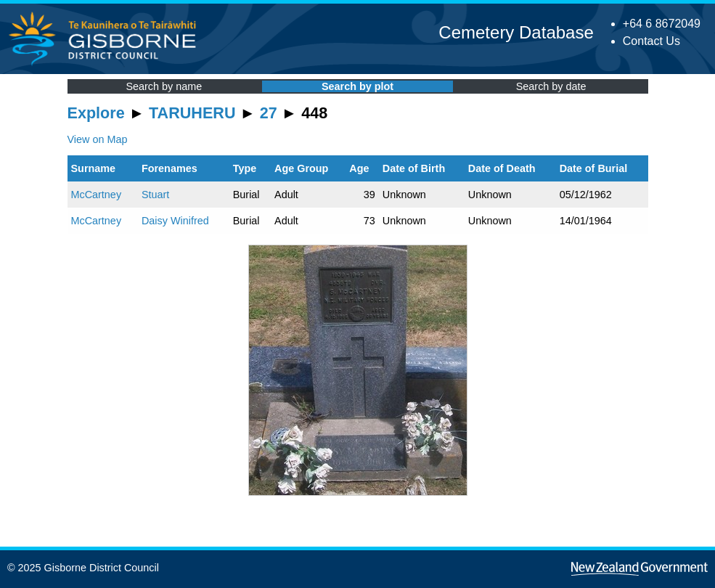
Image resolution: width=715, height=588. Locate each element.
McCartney (97, 195)
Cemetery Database (516, 32)
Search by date (551, 86)
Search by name (164, 86)
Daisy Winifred (175, 221)
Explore (96, 113)
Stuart (155, 195)
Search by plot (357, 86)
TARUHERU (192, 113)
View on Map (98, 139)
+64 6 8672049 (662, 24)
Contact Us (651, 41)
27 (269, 113)
